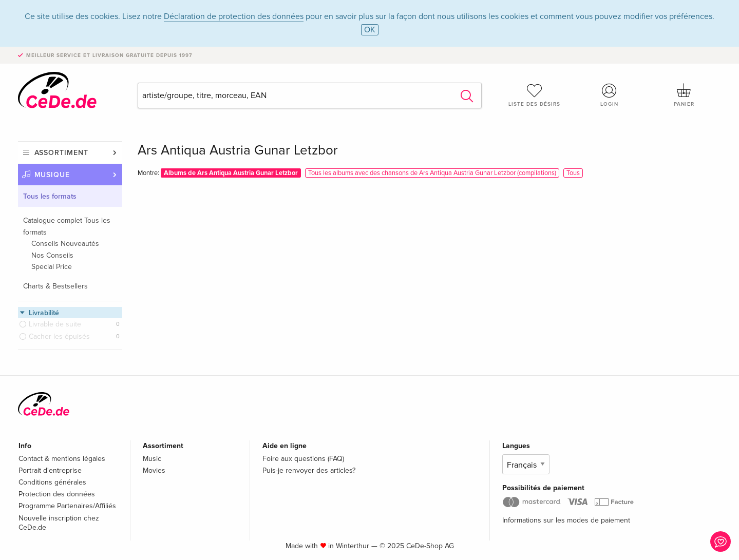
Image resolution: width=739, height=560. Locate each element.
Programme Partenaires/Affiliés (67, 506)
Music (152, 459)
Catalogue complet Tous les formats (67, 226)
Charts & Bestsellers (55, 286)
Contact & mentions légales (62, 459)
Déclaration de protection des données (234, 16)
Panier (684, 95)
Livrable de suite (55, 324)
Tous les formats (50, 196)
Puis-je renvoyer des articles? (309, 470)
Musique (52, 175)
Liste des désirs (535, 95)
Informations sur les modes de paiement (566, 520)
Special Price (52, 267)
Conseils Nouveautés (65, 244)
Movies (154, 470)
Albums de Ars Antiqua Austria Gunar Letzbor (231, 173)
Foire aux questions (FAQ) (303, 459)
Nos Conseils (52, 255)
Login (609, 95)
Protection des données (57, 494)
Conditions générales (52, 482)
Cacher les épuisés (59, 336)
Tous (573, 173)
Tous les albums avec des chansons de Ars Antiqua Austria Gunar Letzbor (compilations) (432, 173)
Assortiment (61, 153)
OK (370, 30)
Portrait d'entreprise (50, 470)
